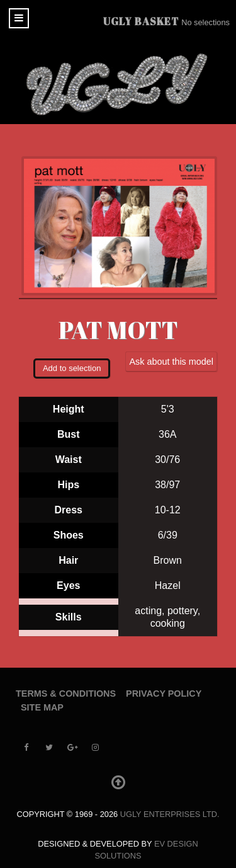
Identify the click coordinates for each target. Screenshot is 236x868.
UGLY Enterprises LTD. (170, 814)
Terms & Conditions (66, 694)
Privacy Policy (164, 694)
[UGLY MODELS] (118, 84)
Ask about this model (171, 362)
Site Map (42, 707)
